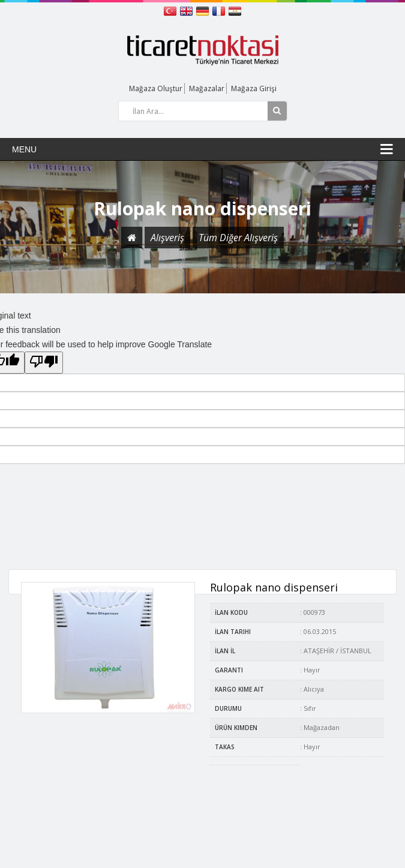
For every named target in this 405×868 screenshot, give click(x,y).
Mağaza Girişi (254, 88)
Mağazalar (207, 88)
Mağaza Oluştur (156, 88)
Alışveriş (167, 238)
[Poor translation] (44, 363)
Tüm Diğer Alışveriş (238, 238)
